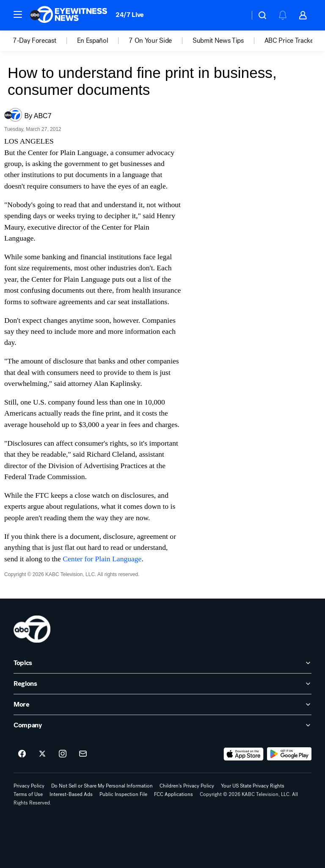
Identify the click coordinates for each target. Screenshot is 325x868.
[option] (45, 41)
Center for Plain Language (102, 559)
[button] (18, 14)
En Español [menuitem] (93, 41)
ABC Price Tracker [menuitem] (290, 41)
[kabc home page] (32, 629)
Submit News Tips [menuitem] (218, 41)
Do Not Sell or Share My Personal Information (102, 786)
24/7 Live (130, 15)
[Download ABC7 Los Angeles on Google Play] (289, 754)
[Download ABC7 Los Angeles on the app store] (244, 754)
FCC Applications (174, 794)
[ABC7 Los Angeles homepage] (69, 15)
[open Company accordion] (162, 725)
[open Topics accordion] (162, 663)
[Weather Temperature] (236, 15)
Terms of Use (28, 794)
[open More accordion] (162, 704)
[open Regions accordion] (162, 684)
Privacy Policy (29, 786)
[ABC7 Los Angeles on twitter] (42, 754)
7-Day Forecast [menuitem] (34, 41)
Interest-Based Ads (71, 794)
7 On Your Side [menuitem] (150, 41)
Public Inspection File (123, 794)
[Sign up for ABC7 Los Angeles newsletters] (83, 754)
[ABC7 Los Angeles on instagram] (63, 754)
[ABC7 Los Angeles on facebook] (22, 754)
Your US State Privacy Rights (253, 786)
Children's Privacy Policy (187, 786)
